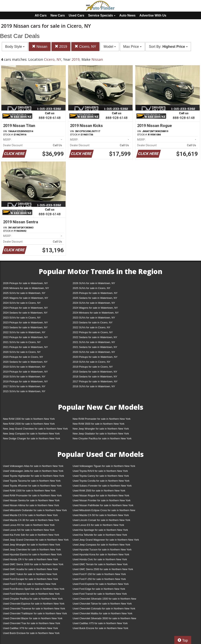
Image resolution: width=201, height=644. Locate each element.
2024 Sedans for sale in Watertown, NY (25, 313)
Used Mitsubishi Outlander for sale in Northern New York (35, 510)
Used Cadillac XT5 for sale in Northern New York (100, 623)
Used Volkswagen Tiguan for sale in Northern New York (104, 466)
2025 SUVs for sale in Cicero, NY (91, 288)
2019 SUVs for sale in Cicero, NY (91, 362)
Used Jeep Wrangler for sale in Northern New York (32, 545)
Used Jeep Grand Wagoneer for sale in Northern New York (106, 540)
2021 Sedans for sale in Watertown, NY (95, 347)
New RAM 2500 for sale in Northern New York (29, 424)
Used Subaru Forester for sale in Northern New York (102, 486)
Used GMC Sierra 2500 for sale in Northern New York (103, 569)
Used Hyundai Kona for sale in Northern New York (101, 554)
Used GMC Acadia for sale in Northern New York (30, 569)
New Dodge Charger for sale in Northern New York (32, 438)
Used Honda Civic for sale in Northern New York (100, 559)
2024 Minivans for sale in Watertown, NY (96, 313)
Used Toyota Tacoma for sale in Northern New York (32, 481)
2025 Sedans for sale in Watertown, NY (95, 298)
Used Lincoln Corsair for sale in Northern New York (101, 520)
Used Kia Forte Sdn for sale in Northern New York (31, 535)
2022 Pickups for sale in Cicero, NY (93, 332)
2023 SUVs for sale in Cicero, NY (22, 318)
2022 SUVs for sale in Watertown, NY (24, 332)
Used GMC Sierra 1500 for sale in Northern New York (33, 564)
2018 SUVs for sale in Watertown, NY (24, 377)
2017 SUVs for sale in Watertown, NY (24, 386)
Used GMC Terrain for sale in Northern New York (100, 564)
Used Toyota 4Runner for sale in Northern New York (32, 486)
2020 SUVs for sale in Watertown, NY (94, 352)
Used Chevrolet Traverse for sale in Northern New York (34, 609)
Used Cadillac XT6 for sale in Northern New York (30, 628)
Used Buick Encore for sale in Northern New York (100, 628)
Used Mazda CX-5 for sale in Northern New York (30, 515)
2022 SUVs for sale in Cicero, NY (91, 327)
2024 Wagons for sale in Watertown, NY (95, 308)
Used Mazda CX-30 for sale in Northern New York (31, 520)
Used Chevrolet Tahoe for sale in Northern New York (102, 604)
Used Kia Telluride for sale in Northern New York (100, 535)
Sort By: (168, 47)
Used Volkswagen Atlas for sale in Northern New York (33, 466)
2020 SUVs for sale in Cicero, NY (22, 352)
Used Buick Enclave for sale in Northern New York (31, 633)
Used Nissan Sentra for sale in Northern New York (31, 500)
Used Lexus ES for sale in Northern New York (98, 525)
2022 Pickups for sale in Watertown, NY (25, 337)
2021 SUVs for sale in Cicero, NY (22, 342)
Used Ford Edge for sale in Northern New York (99, 589)
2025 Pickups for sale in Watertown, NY (95, 293)
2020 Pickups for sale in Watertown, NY (95, 357)
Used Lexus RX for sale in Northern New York (29, 525)
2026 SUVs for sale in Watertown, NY (94, 283)
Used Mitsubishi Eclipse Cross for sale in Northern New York (104, 511)
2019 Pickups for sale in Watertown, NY (25, 372)
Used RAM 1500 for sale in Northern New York (29, 491)
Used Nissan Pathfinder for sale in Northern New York (103, 505)
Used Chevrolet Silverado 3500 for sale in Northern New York (104, 619)
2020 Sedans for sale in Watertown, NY (25, 362)
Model (110, 47)
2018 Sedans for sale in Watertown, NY (95, 377)
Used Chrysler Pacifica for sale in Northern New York (33, 599)
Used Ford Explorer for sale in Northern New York (101, 584)
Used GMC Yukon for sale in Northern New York (30, 574)
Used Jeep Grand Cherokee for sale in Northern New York (36, 540)
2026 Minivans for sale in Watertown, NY (26, 288)
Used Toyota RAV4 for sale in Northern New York (100, 471)
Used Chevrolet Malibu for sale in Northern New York (102, 613)
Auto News (127, 15)
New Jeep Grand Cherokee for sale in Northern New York (35, 429)
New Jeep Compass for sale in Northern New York (31, 434)
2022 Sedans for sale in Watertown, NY (95, 337)
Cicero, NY (85, 46)
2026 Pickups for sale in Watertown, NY (25, 283)
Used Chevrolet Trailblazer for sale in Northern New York (35, 613)
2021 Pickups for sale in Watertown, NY (25, 347)
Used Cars (76, 15)
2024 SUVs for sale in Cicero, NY (22, 303)
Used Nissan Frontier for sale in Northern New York (102, 500)
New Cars (58, 15)
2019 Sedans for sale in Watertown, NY (95, 372)
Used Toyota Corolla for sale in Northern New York (101, 481)
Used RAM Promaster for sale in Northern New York (32, 495)
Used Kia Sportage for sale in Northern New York (100, 530)
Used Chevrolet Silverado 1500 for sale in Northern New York (104, 599)
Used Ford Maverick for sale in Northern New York (31, 594)
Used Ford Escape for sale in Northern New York (30, 579)
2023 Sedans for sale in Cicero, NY (93, 322)
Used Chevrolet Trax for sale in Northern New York (32, 623)
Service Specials (102, 15)
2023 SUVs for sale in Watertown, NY (94, 318)
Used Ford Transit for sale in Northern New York (100, 594)
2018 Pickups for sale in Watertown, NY (25, 381)
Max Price (132, 47)
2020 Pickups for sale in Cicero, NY (23, 357)
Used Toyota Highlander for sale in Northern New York (33, 476)
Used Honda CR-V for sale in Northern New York (30, 559)
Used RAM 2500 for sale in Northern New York (99, 491)
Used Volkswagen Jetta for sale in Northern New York (33, 471)
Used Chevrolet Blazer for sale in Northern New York (33, 618)
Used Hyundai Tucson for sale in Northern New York (102, 550)
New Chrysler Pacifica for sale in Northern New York (102, 438)
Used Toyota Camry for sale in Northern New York (101, 476)
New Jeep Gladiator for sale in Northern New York (101, 434)
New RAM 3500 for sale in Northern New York (99, 424)
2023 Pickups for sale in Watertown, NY (25, 322)
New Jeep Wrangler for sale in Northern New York (101, 429)
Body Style (15, 47)
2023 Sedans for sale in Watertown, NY (25, 327)
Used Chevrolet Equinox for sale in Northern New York (34, 604)
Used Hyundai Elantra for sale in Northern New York (32, 554)
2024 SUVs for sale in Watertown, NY (94, 303)
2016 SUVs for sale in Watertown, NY (94, 386)
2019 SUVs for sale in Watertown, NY (24, 367)
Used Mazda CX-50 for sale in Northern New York (101, 515)
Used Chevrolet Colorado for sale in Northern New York (104, 609)
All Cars (41, 15)
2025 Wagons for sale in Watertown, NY (26, 298)
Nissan (40, 46)
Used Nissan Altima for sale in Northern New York (31, 505)
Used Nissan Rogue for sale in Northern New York (101, 495)
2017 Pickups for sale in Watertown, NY (95, 381)
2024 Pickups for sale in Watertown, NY (25, 308)
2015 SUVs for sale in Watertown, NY (24, 391)
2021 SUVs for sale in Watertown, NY (94, 342)
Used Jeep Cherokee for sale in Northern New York (32, 550)
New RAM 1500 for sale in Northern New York (29, 419)
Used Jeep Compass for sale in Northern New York (101, 545)
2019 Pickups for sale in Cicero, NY (93, 367)
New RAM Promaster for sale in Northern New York (102, 419)
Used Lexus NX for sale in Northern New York (29, 530)
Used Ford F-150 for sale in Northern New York (99, 574)
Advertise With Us (153, 15)
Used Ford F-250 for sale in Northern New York (99, 579)
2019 (61, 46)
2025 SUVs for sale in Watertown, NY (24, 293)
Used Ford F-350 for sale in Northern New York (30, 584)
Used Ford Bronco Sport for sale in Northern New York (34, 589)
